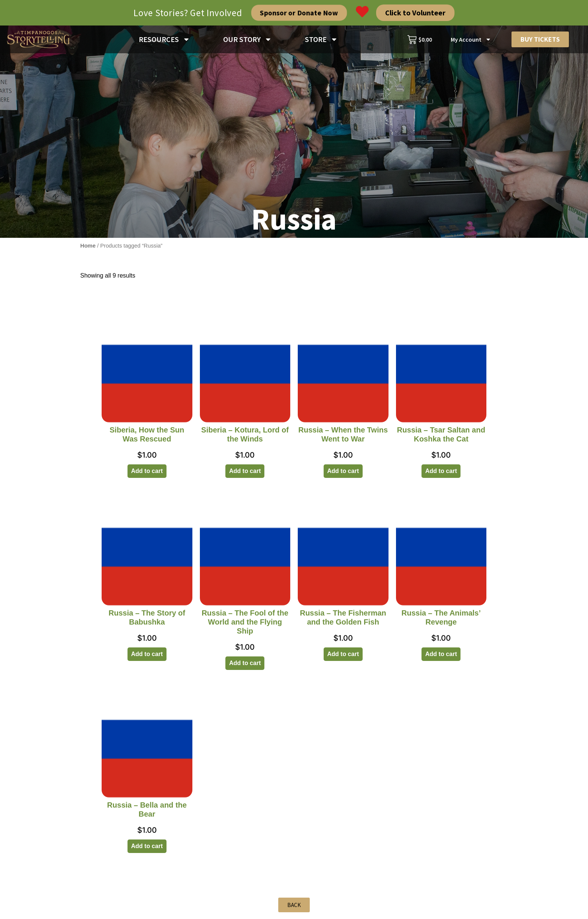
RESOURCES (164, 39)
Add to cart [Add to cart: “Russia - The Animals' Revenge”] (441, 657)
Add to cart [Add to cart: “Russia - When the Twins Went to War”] (343, 474)
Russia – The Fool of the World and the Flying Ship (245, 625)
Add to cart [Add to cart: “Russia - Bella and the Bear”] (147, 849)
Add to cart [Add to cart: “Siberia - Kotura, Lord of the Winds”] (245, 474)
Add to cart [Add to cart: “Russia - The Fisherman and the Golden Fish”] (343, 657)
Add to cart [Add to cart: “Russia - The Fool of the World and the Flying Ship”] (245, 666)
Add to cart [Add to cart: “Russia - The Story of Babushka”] (147, 657)
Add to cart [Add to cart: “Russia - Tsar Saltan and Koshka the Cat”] (441, 474)
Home (88, 249)
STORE (321, 39)
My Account (471, 39)
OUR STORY (247, 39)
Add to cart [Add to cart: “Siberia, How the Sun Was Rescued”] (147, 474)
